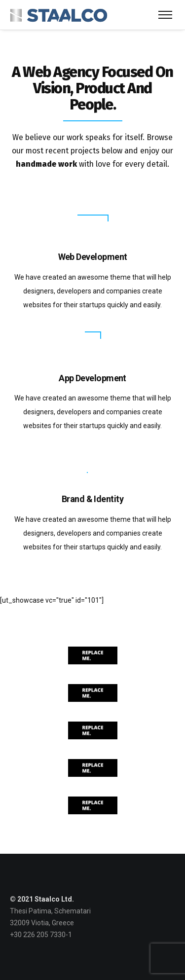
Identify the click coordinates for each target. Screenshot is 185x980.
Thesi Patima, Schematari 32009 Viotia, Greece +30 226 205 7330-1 (50, 923)
